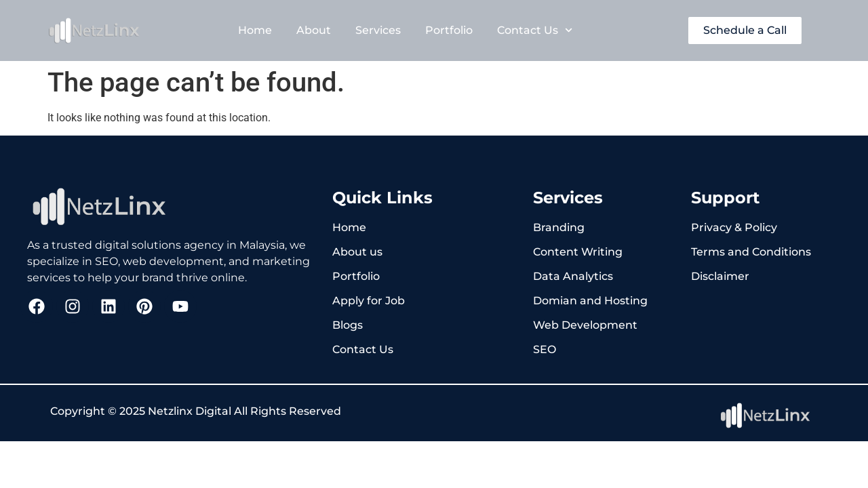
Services (378, 30)
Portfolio (449, 30)
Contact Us (535, 30)
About (314, 30)
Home (255, 30)
